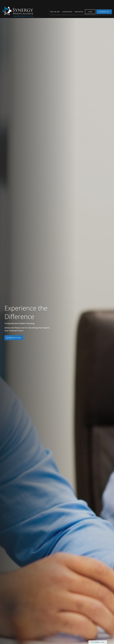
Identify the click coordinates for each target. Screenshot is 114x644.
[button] (55, 6)
